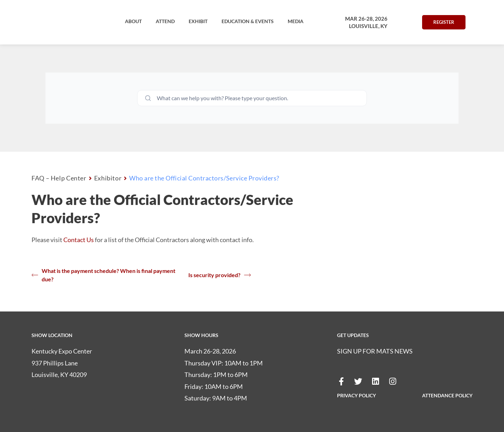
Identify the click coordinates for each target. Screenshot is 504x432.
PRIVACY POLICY (356, 395)
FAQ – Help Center (59, 178)
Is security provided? (220, 275)
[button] (133, 21)
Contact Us (79, 240)
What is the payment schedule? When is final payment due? (103, 275)
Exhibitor (108, 178)
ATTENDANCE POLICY (447, 395)
